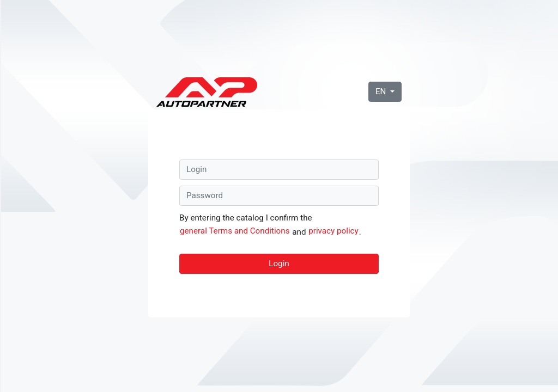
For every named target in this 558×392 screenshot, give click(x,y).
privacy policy (333, 231)
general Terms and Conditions (235, 231)
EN (382, 91)
